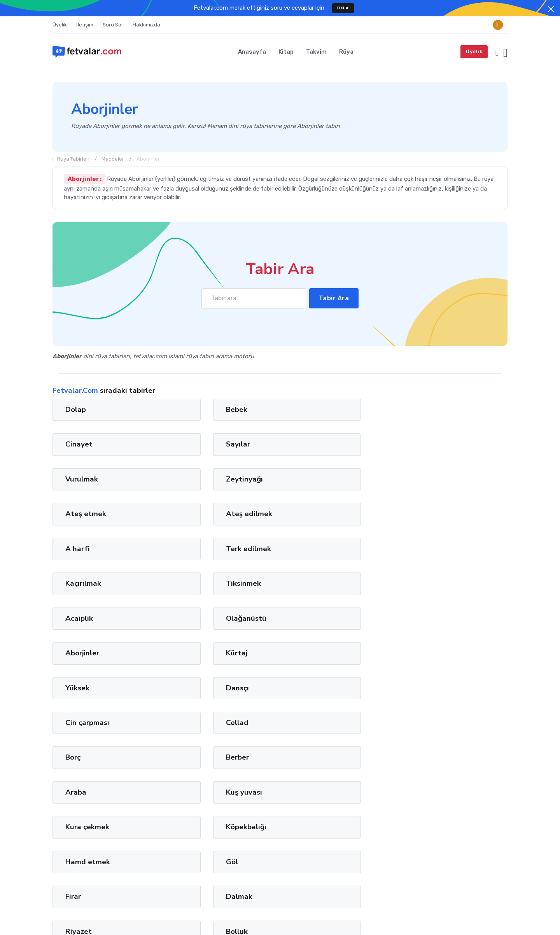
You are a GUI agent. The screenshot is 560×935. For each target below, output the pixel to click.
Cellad (427, 549)
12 (242, 741)
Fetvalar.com (90, 917)
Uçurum (195, 688)
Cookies (497, 917)
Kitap (286, 52)
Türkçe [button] (408, 917)
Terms (440, 917)
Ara (496, 805)
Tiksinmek (434, 479)
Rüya (346, 52)
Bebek (193, 410)
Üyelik (60, 25)
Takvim (316, 52)
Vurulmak (82, 444)
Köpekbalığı (203, 618)
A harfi (78, 479)
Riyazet (312, 653)
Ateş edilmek (439, 444)
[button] (497, 52)
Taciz (74, 688)
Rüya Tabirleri (71, 159)
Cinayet (313, 410)
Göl (422, 618)
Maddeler (113, 159)
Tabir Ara (334, 298)
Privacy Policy (491, 820)
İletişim (85, 25)
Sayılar (428, 410)
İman (59, 868)
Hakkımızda (146, 25)
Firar (73, 653)
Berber (194, 583)
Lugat (99, 868)
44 (338, 741)
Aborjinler (316, 514)
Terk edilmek (205, 479)
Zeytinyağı (201, 444)
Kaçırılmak (317, 479)
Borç (73, 583)
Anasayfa (252, 52)
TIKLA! (343, 8)
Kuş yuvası (434, 583)
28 (290, 741)
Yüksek (77, 549)
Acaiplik (79, 514)
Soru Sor (113, 25)
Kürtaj (427, 514)
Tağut (78, 868)
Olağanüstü (203, 514)
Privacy (467, 917)
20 (266, 741)
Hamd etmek (321, 618)
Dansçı (194, 549)
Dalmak (196, 653)
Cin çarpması (321, 549)
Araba (310, 583)
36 (314, 741)
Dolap (76, 410)
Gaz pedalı (435, 688)
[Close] (551, 9)
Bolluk (427, 653)
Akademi (314, 688)
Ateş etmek (319, 444)
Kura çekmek (87, 618)
